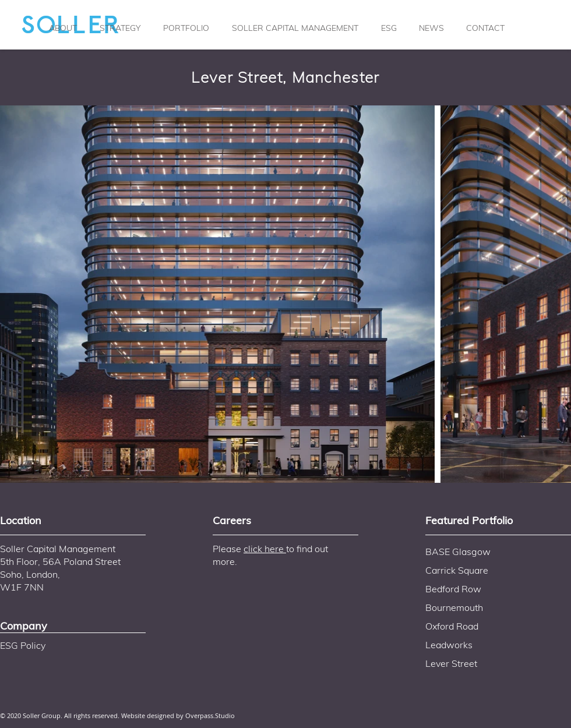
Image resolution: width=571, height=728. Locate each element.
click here (265, 549)
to (290, 549)
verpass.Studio (213, 715)
